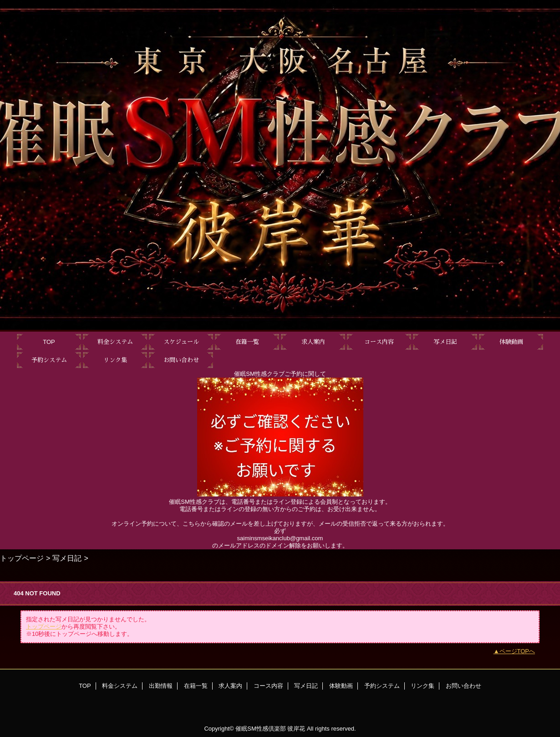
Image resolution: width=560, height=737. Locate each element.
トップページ (22, 558)
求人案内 (230, 686)
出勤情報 (161, 686)
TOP (49, 342)
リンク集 (423, 686)
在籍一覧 (196, 686)
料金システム (120, 686)
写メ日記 (67, 558)
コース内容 (268, 686)
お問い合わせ (463, 686)
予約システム (382, 686)
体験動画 (341, 686)
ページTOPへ (517, 651)
